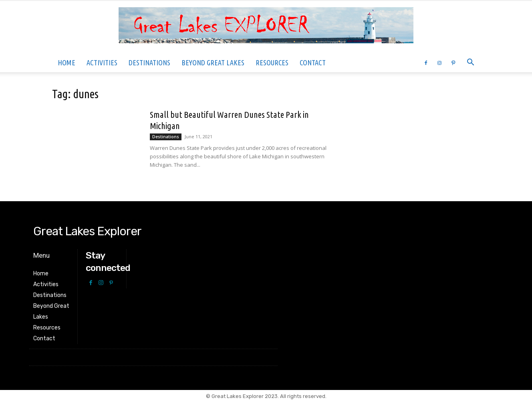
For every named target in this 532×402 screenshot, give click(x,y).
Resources (272, 63)
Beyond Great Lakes (213, 63)
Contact (313, 63)
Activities (102, 63)
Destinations (149, 63)
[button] (470, 63)
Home (66, 63)
